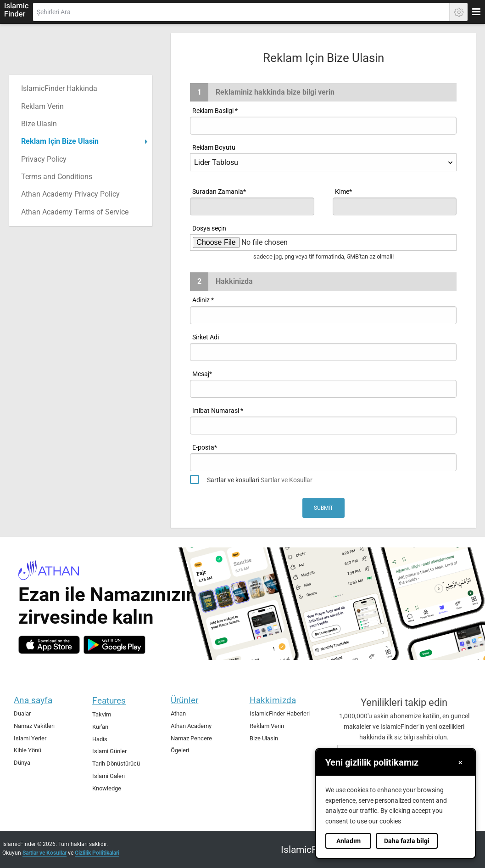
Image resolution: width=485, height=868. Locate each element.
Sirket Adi (206, 337)
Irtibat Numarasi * (218, 411)
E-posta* (205, 447)
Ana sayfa (33, 700)
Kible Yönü (28, 750)
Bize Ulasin (39, 124)
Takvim (102, 714)
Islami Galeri (109, 776)
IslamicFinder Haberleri (280, 713)
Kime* (343, 192)
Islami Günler (109, 751)
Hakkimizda (273, 700)
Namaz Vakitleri (34, 726)
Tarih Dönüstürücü (116, 764)
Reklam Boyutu (214, 147)
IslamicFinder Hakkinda (59, 88)
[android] (114, 645)
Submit (323, 508)
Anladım (348, 841)
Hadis (100, 739)
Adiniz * (203, 300)
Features (109, 701)
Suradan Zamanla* (219, 192)
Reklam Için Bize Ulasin (60, 141)
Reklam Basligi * (215, 111)
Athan (178, 713)
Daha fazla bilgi (407, 841)
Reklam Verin (42, 106)
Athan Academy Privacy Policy (70, 194)
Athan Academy (191, 726)
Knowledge (107, 788)
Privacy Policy (44, 159)
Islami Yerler (30, 738)
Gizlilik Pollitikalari (97, 853)
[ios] (49, 645)
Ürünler (184, 700)
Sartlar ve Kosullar (287, 480)
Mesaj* (202, 374)
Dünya (22, 763)
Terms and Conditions (57, 177)
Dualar (22, 713)
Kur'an (100, 727)
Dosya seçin (209, 228)
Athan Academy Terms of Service (75, 212)
